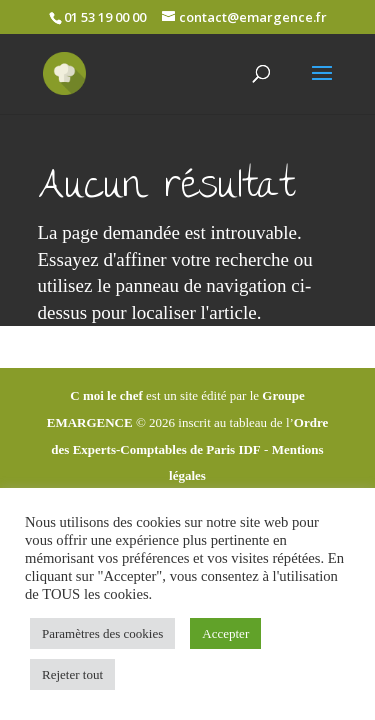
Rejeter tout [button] (72, 674)
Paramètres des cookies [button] (102, 633)
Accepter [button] (225, 633)
